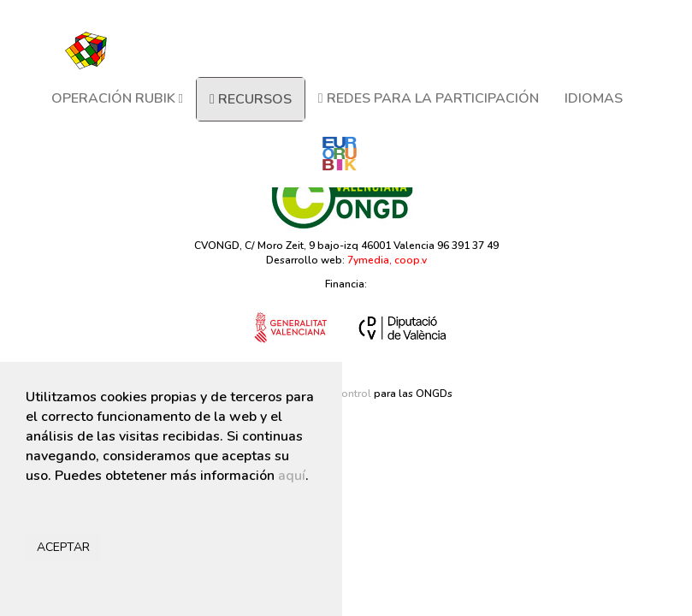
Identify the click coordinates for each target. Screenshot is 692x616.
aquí (292, 476)
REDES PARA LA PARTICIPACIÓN (429, 98)
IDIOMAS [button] (594, 98)
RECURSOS (251, 99)
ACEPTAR (63, 547)
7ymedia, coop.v (387, 260)
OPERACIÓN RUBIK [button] (117, 98)
